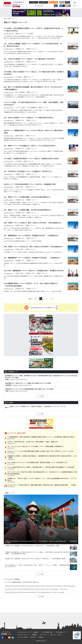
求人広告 (33, 637)
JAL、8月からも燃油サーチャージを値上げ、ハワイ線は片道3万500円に (29, 118)
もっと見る (41, 396)
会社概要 (35, 632)
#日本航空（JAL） (20, 49)
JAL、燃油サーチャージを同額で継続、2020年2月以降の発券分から (27, 197)
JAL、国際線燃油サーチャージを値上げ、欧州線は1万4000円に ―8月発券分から (32, 258)
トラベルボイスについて (24, 632)
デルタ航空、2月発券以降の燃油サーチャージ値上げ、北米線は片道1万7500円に (31, 159)
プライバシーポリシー (23, 635)
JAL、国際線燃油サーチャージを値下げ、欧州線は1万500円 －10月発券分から (31, 235)
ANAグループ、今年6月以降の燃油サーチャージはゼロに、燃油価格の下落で (30, 184)
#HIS (17, 92)
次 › (53, 299)
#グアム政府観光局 (32, 107)
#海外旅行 (22, 92)
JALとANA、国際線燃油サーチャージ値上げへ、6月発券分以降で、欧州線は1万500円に (34, 271)
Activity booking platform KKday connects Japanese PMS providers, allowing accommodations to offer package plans (40, 586)
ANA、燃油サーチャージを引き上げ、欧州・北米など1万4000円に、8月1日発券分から (33, 247)
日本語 (62, 2)
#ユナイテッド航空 (20, 107)
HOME (5, 18)
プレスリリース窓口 (22, 637)
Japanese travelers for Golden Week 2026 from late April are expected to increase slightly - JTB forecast (36, 589)
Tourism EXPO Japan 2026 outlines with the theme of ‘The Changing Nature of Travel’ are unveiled (34, 592)
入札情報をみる (34, 2)
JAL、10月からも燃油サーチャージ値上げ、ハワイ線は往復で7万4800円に (29, 59)
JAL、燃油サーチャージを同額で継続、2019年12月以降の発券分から (28, 210)
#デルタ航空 (30, 34)
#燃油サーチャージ (20, 34)
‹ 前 (35, 299)
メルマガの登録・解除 (47, 632)
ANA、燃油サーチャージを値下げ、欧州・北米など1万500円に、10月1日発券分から (33, 223)
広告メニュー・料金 (55, 635)
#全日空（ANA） (20, 136)
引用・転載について (61, 632)
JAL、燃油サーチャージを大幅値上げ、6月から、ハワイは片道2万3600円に (30, 146)
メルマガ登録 (53, 2)
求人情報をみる (43, 2)
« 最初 (30, 299)
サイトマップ (43, 635)
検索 (56, 6)
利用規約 (34, 635)
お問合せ (41, 637)
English (67, 2)
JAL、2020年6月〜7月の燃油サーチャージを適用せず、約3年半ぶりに (28, 171)
